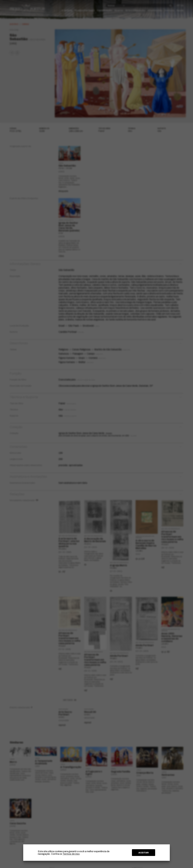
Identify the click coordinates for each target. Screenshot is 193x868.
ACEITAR (144, 853)
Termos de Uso (71, 854)
